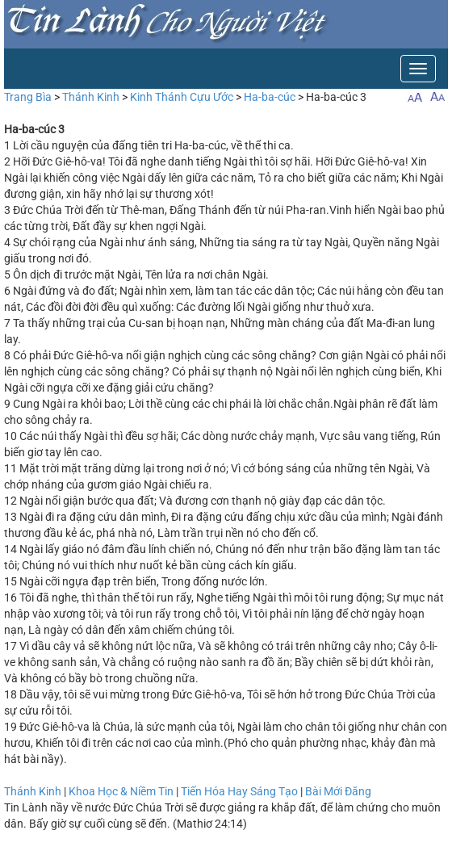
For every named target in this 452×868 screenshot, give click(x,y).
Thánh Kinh (91, 97)
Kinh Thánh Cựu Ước (182, 97)
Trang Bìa (28, 97)
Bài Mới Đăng (338, 791)
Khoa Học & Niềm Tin (121, 791)
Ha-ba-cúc (270, 97)
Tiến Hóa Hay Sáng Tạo (239, 791)
